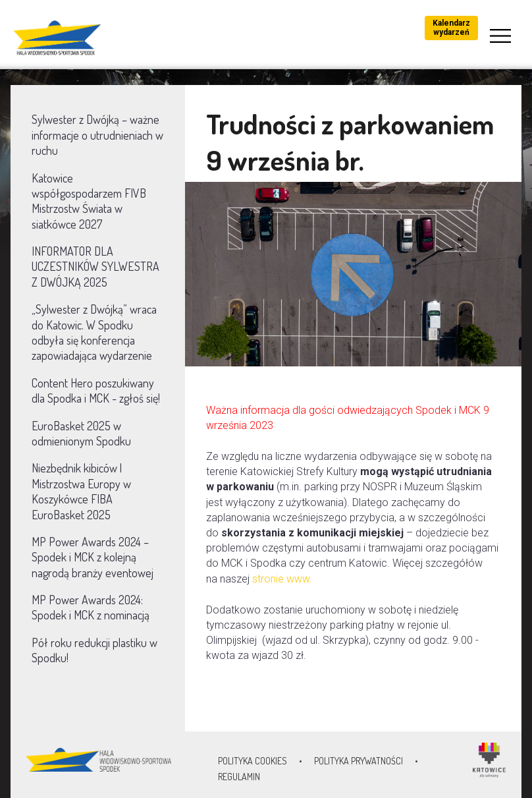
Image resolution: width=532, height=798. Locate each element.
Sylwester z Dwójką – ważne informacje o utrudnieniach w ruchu (97, 135)
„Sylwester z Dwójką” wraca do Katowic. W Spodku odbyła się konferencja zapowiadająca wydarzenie (94, 332)
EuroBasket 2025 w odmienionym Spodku (81, 433)
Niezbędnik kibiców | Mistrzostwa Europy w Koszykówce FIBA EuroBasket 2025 (81, 491)
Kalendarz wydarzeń (451, 28)
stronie (269, 579)
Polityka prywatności (359, 761)
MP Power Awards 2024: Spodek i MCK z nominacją (91, 607)
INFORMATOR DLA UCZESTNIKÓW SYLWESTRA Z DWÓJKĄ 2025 (95, 267)
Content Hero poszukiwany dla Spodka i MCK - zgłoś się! (96, 390)
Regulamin (239, 777)
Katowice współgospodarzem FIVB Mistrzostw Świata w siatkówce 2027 (89, 201)
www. (301, 579)
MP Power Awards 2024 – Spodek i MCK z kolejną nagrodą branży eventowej (93, 557)
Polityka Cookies (253, 761)
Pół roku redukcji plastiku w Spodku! (94, 650)
